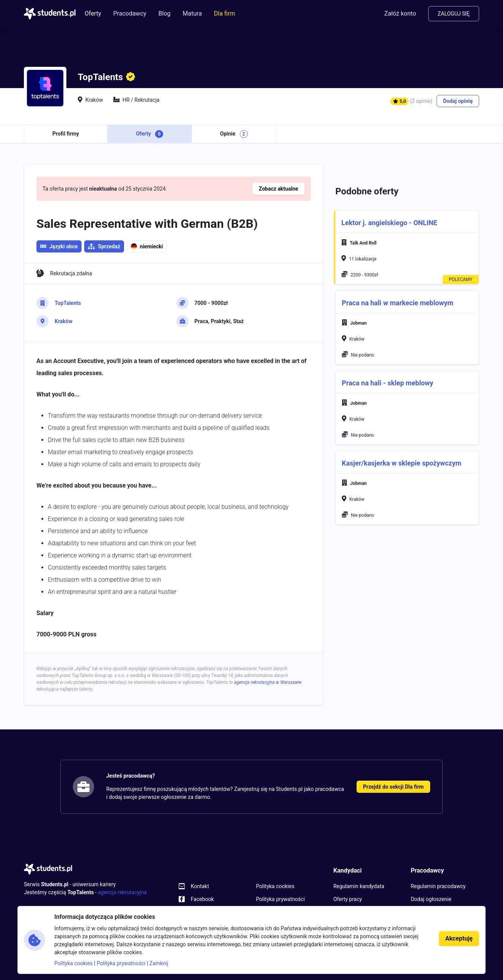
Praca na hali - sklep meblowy (387, 383)
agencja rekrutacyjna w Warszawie (268, 682)
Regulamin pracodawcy (438, 886)
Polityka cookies (275, 886)
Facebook (202, 899)
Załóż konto (400, 13)
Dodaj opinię (458, 101)
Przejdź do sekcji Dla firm (393, 787)
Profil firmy (66, 134)
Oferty (93, 13)
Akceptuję (459, 938)
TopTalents (68, 303)
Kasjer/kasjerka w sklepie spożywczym (402, 463)
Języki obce (59, 246)
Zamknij (159, 963)
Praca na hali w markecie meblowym (398, 303)
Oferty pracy (348, 899)
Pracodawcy (130, 13)
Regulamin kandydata (359, 886)
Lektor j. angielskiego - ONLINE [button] (389, 223)
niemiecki (147, 246)
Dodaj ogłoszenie (431, 899)
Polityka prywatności (281, 899)
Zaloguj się (454, 14)
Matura (193, 13)
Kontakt (200, 886)
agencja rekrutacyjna (122, 892)
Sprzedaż (109, 246)
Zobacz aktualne (278, 189)
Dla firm (224, 13)
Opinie (234, 134)
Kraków (64, 321)
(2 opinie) (421, 101)
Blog (165, 13)
